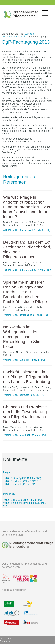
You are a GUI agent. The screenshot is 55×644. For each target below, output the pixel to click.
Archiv (23, 37)
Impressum (6, 639)
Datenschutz (6, 641)
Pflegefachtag (10, 37)
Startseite (29, 34)
